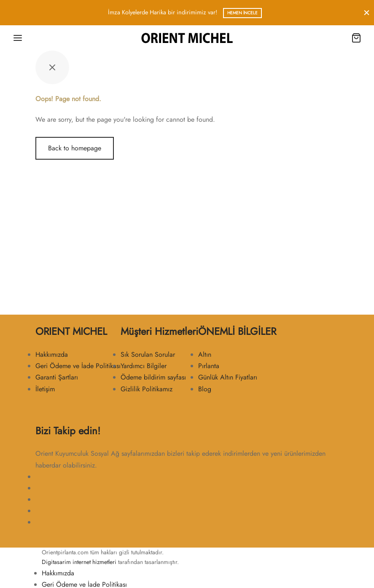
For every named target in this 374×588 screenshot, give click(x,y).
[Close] (367, 12)
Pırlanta (209, 366)
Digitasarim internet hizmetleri (79, 562)
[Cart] (356, 38)
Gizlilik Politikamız (147, 389)
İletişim (45, 389)
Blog (205, 389)
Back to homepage (75, 148)
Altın (205, 354)
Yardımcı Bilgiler (144, 366)
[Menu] (18, 38)
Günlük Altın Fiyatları (228, 377)
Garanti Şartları (57, 377)
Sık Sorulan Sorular (148, 354)
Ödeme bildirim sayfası (153, 377)
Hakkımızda (52, 354)
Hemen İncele (242, 13)
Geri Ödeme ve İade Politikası (78, 366)
